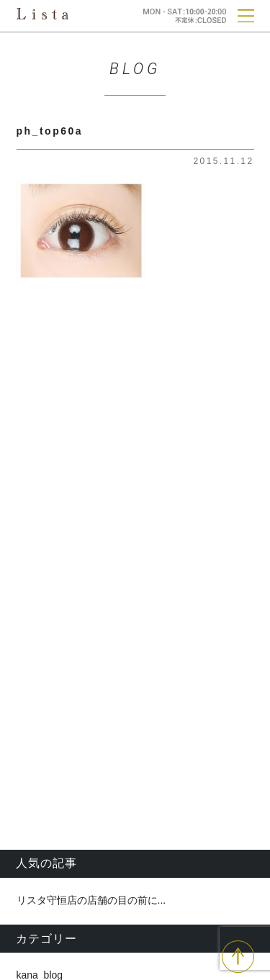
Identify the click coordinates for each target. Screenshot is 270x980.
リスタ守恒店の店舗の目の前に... (91, 900)
